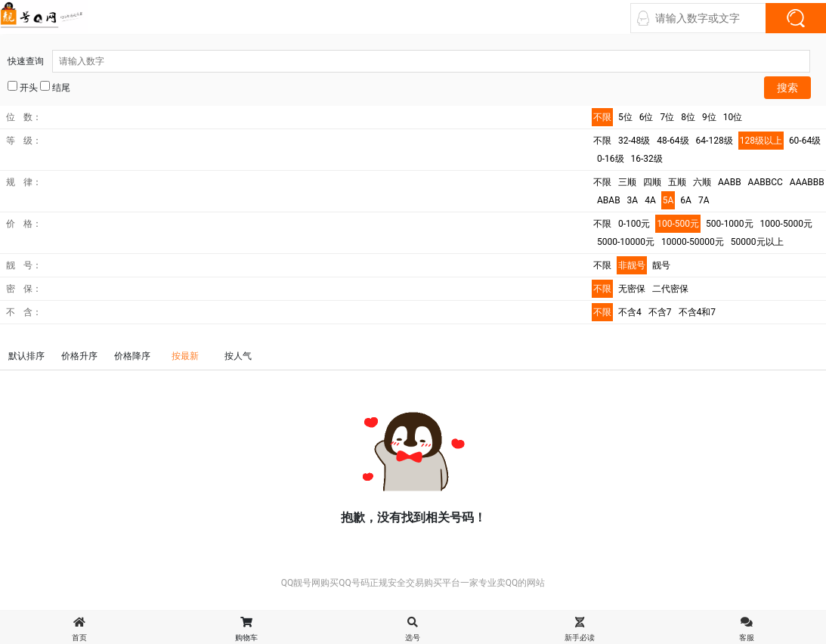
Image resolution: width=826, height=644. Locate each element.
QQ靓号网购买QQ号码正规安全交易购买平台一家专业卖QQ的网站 (413, 583)
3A (633, 200)
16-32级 (647, 159)
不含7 (660, 312)
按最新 (185, 356)
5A (668, 200)
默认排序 (26, 356)
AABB (730, 182)
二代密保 (670, 289)
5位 (625, 117)
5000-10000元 (626, 242)
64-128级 (715, 141)
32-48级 (634, 141)
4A (650, 200)
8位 (688, 117)
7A (704, 200)
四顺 (652, 182)
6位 (647, 117)
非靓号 (632, 265)
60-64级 (805, 141)
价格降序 (132, 356)
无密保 (632, 289)
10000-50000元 (693, 242)
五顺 (677, 182)
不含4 (630, 312)
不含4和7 (698, 312)
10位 (733, 117)
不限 (602, 117)
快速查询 (409, 61)
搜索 (787, 88)
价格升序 (79, 356)
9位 (709, 117)
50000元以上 (757, 242)
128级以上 (761, 141)
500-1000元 (730, 224)
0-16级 (611, 159)
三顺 (627, 182)
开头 (23, 87)
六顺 (702, 182)
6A (686, 200)
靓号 (661, 265)
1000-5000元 (786, 224)
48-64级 (673, 141)
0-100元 (634, 224)
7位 (668, 117)
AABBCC (766, 182)
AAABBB (807, 182)
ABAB (609, 200)
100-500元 (678, 224)
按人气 (238, 356)
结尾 (55, 87)
